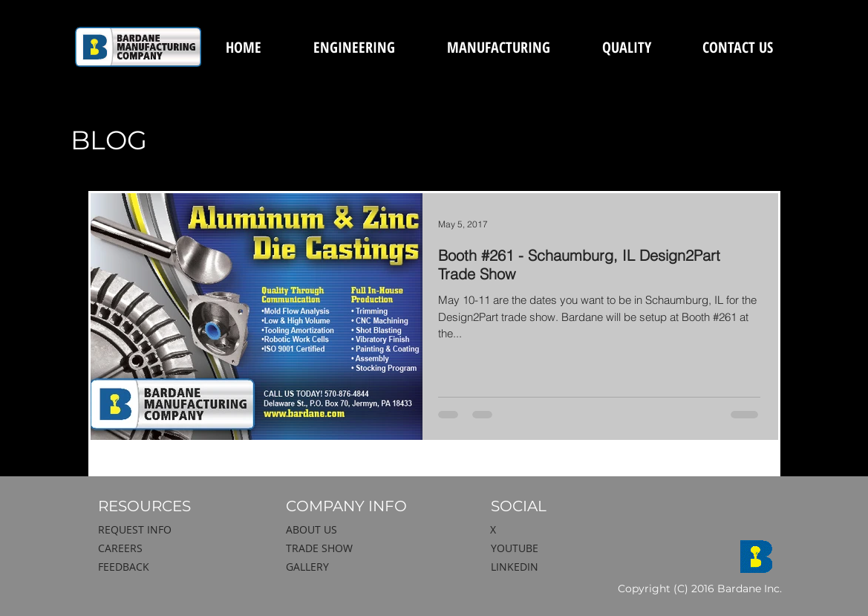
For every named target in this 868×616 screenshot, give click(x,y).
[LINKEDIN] (569, 567)
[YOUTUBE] (569, 548)
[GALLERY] (364, 567)
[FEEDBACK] (176, 567)
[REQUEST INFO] (176, 530)
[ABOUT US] (364, 530)
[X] (562, 530)
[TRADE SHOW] (364, 548)
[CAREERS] (176, 548)
